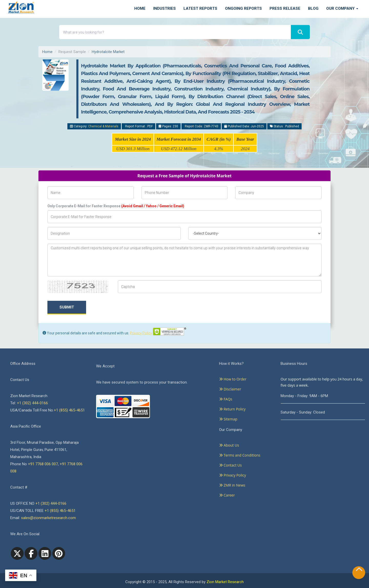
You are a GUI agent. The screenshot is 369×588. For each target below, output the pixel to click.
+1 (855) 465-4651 (69, 410)
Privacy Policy (141, 333)
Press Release (285, 8)
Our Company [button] (342, 8)
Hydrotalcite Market (108, 52)
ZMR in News (232, 485)
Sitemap (228, 419)
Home (140, 8)
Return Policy (232, 409)
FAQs (226, 399)
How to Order (233, 379)
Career (227, 495)
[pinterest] (59, 553)
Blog (313, 8)
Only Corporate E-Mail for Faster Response (116, 206)
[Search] (300, 32)
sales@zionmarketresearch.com (48, 518)
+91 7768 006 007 (43, 464)
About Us (229, 445)
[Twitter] (17, 553)
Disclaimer (230, 389)
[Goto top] (359, 570)
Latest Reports (200, 8)
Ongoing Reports (243, 8)
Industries (165, 8)
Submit (67, 307)
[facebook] (31, 553)
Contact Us (230, 465)
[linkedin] (45, 553)
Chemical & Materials (103, 126)
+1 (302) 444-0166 (32, 403)
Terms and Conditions (240, 455)
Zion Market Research (225, 582)
